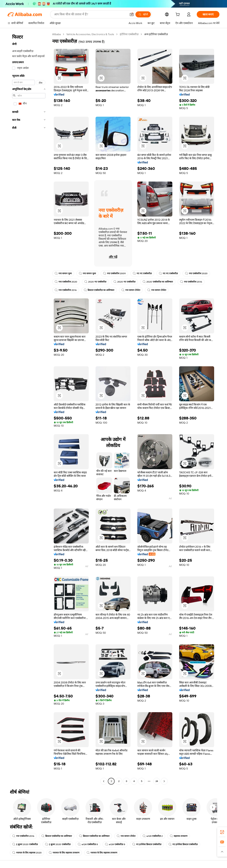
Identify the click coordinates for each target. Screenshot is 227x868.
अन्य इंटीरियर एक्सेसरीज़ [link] (156, 34)
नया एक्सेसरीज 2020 (196, 273)
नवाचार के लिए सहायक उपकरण (64, 853)
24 (157, 781)
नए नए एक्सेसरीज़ (142, 273)
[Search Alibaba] (90, 14)
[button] (132, 14)
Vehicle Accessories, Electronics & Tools (90, 34)
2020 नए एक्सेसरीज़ (95, 282)
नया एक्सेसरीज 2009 (114, 273)
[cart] (178, 15)
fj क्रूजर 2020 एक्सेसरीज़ (25, 844)
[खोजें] (143, 14)
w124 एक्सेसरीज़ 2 (153, 836)
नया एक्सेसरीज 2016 (191, 282)
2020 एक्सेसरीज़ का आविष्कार (158, 282)
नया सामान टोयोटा (131, 290)
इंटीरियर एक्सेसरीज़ (129, 34)
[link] (222, 832)
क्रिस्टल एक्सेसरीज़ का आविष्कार (99, 290)
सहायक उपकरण (179, 836)
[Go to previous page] (104, 781)
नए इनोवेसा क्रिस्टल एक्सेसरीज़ (147, 844)
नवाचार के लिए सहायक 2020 (27, 853)
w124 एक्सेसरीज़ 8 (88, 844)
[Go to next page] (164, 781)
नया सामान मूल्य (63, 273)
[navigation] (29, 408)
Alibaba (56, 34)
